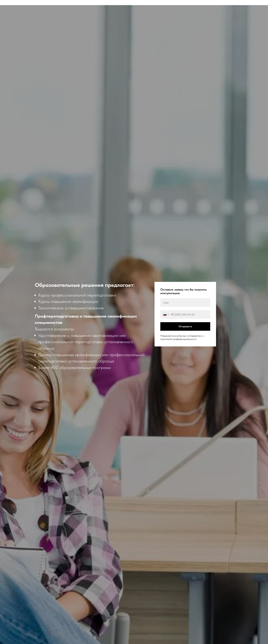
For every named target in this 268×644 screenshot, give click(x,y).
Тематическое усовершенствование (71, 308)
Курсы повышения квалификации (68, 301)
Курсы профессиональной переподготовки (77, 295)
